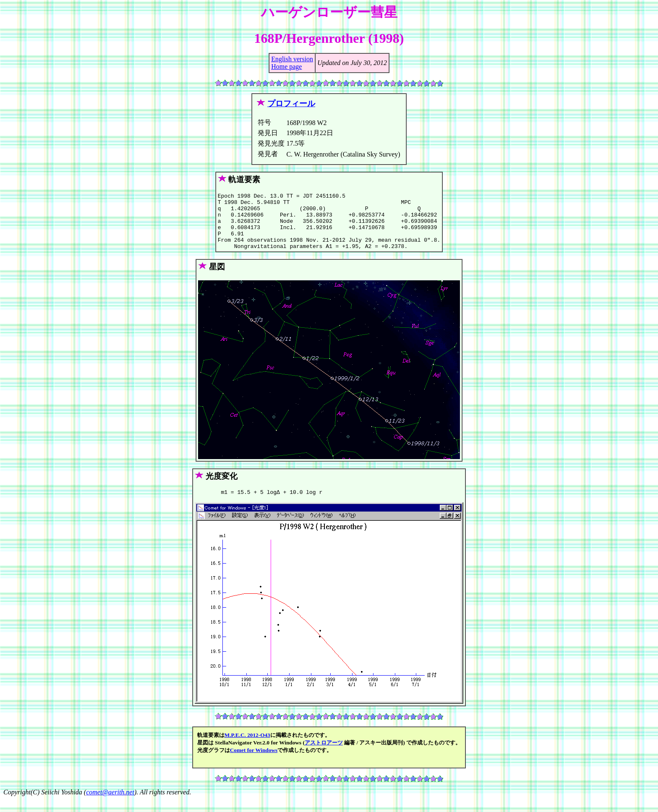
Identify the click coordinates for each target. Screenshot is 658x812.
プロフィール (291, 103)
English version (292, 59)
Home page (286, 67)
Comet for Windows (254, 763)
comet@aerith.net (110, 805)
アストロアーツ (324, 755)
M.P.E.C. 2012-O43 (247, 748)
